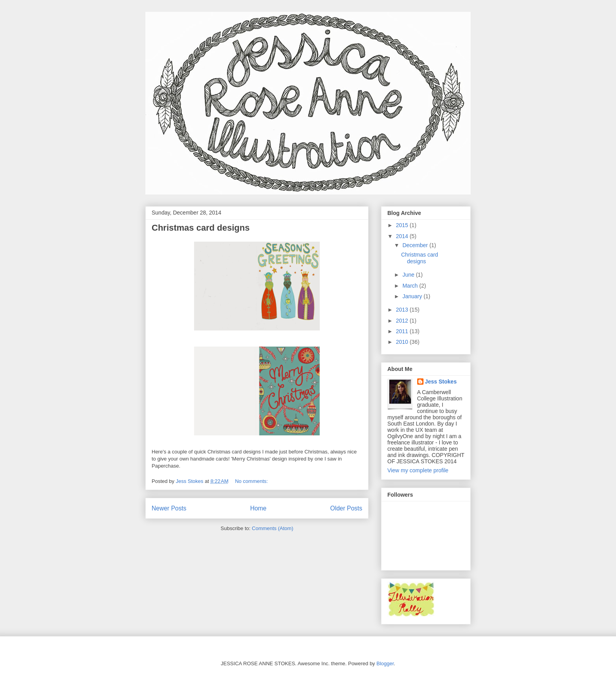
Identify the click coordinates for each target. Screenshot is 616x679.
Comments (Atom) (272, 528)
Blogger (385, 663)
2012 (403, 321)
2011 (403, 331)
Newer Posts (169, 508)
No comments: (252, 481)
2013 (403, 310)
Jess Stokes (441, 382)
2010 (403, 342)
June (409, 275)
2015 (403, 225)
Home (258, 508)
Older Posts (346, 508)
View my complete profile (418, 470)
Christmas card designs (201, 228)
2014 (403, 236)
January (413, 296)
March (411, 286)
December (416, 245)
